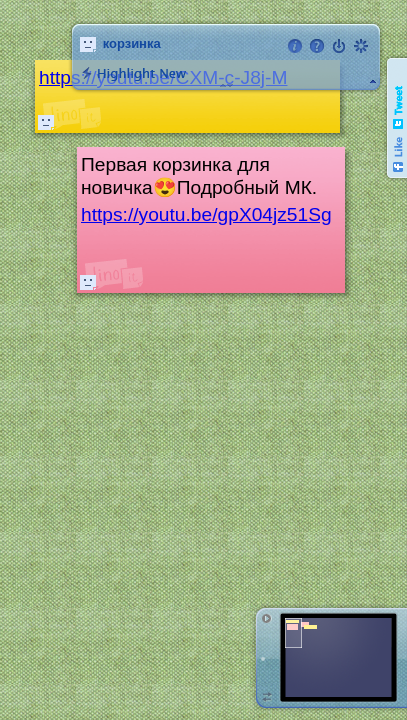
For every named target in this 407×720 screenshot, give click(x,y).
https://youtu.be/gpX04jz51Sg (206, 214)
